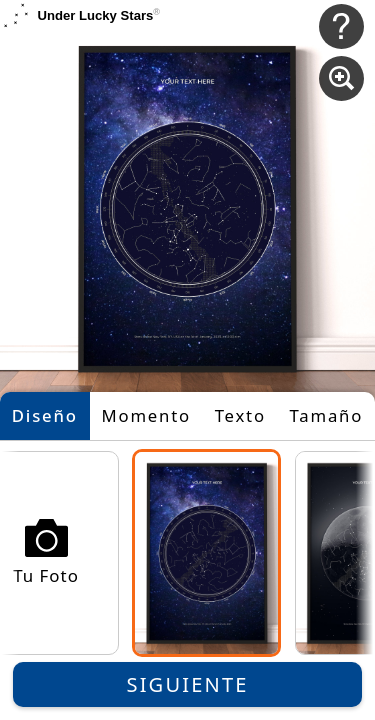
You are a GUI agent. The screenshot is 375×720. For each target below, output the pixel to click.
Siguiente (188, 684)
